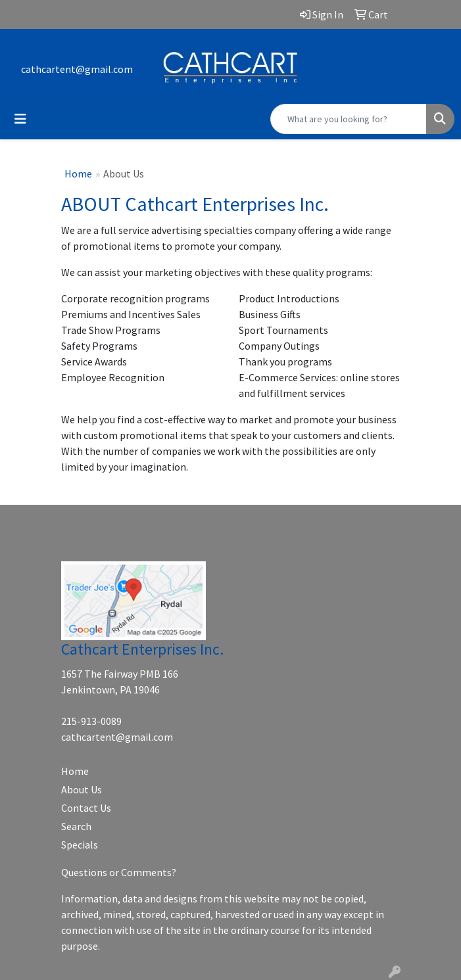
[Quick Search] (349, 119)
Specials (80, 845)
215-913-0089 (91, 721)
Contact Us (86, 808)
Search (76, 826)
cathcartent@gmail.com (77, 69)
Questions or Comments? (119, 872)
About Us (82, 789)
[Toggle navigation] (20, 119)
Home (78, 174)
